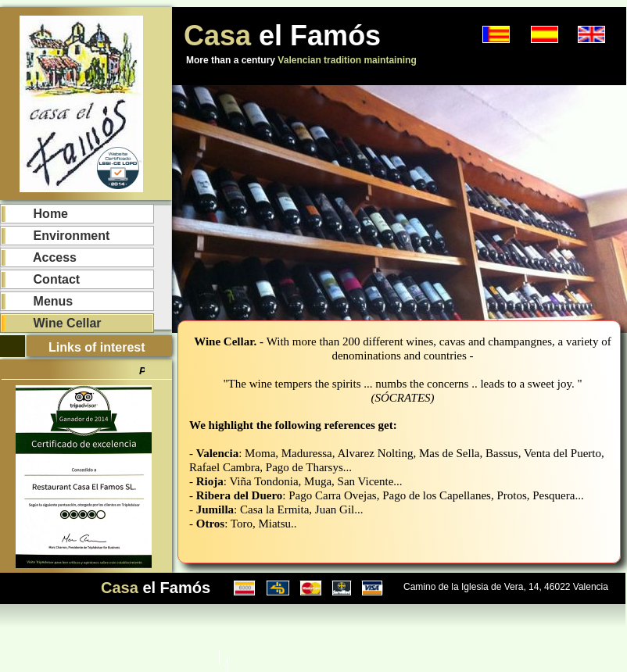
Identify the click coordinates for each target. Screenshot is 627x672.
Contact (43, 279)
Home (37, 214)
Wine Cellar (54, 323)
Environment (57, 236)
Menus (39, 301)
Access (41, 257)
